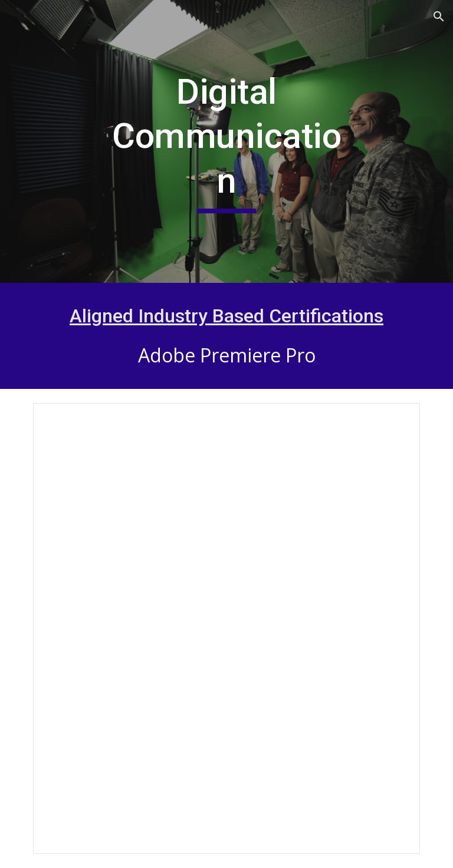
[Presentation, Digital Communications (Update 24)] (226, 628)
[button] (439, 16)
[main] (226, 142)
